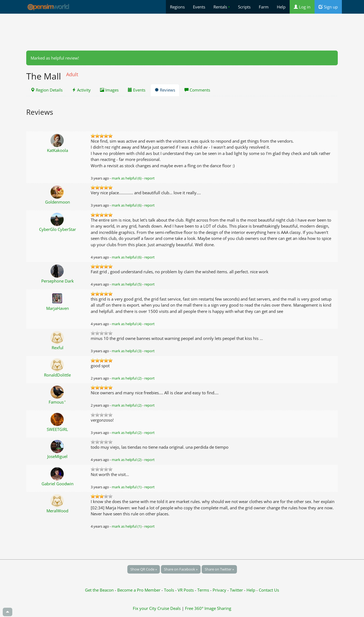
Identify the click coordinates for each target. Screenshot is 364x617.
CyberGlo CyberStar (58, 229)
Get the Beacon (99, 590)
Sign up (328, 7)
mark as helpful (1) (127, 487)
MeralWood (57, 511)
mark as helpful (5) (127, 284)
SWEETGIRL (57, 429)
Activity (81, 90)
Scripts (244, 7)
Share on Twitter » (219, 569)
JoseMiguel (57, 456)
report (149, 178)
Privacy (219, 590)
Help (281, 7)
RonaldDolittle (57, 375)
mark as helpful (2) (127, 378)
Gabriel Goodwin (58, 484)
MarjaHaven (58, 308)
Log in (302, 7)
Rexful (58, 348)
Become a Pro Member (139, 590)
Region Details (47, 90)
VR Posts (186, 590)
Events (199, 7)
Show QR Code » (144, 569)
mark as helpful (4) (127, 324)
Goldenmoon (58, 202)
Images (109, 90)
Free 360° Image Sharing (208, 608)
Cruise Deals (169, 608)
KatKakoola (58, 150)
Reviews (165, 90)
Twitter (236, 590)
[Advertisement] (182, 32)
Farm (264, 7)
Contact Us (269, 590)
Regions (177, 7)
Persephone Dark (58, 281)
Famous (57, 402)
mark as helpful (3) (127, 351)
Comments (197, 90)
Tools (170, 590)
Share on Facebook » (181, 569)
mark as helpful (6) (127, 178)
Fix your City (145, 608)
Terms (204, 590)
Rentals (222, 7)
